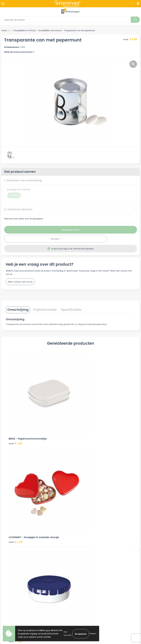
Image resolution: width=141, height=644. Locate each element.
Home (4, 30)
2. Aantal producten (18, 209)
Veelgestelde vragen (81, 535)
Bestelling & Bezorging (12, 574)
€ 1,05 (15, 499)
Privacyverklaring (80, 579)
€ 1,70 (80, 421)
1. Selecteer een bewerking (23, 180)
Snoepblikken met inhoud (50, 30)
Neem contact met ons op (20, 282)
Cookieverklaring (79, 574)
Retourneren (7, 583)
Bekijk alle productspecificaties (19, 52)
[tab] (18, 310)
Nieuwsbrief (77, 530)
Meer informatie (67, 633)
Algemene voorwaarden (83, 570)
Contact (5, 570)
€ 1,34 (15, 421)
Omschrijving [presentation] (18, 310)
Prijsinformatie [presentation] (45, 310)
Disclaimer (77, 583)
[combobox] (66, 20)
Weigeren (93, 633)
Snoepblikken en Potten (25, 30)
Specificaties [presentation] (71, 310)
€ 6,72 (80, 499)
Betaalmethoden (9, 579)
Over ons (76, 526)
